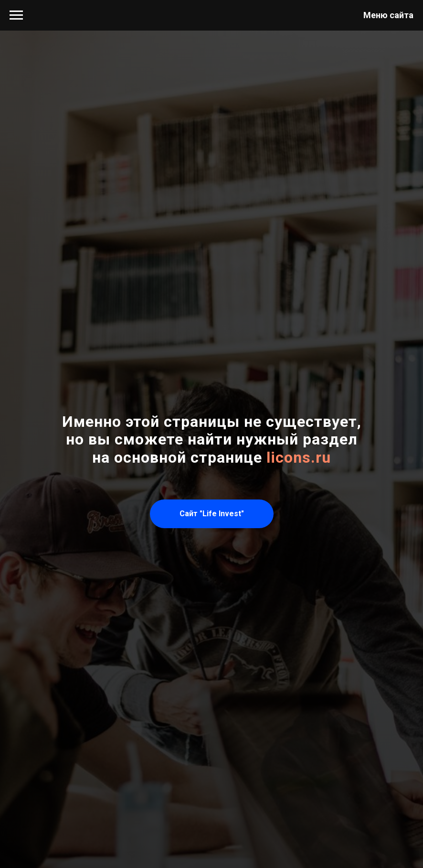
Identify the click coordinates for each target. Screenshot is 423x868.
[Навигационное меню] (16, 15)
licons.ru (299, 457)
